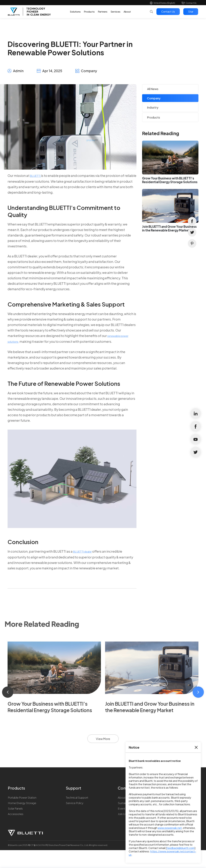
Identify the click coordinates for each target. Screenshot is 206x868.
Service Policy (75, 803)
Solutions (75, 12)
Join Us (122, 814)
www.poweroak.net (170, 828)
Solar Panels (15, 808)
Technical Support (77, 797)
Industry (153, 107)
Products (89, 12)
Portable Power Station (22, 797)
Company (154, 98)
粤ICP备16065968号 (38, 845)
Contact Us (191, 3)
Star (191, 12)
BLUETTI (35, 176)
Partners (103, 12)
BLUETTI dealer (82, 552)
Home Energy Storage (22, 803)
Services (115, 12)
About (127, 12)
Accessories (16, 814)
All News (153, 89)
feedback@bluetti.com (180, 848)
